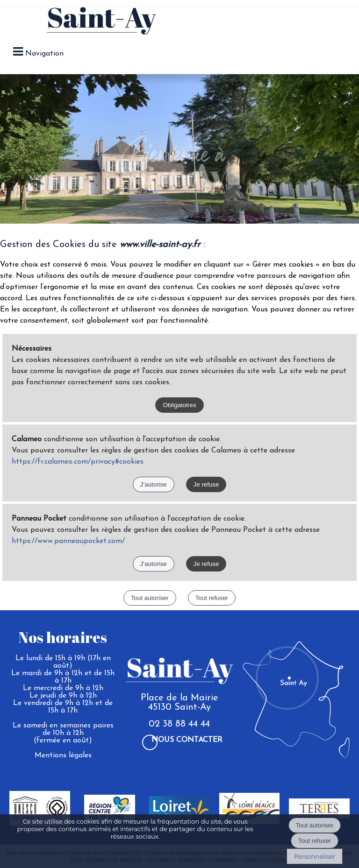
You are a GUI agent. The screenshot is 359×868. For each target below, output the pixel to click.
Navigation (44, 54)
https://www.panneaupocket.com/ (68, 541)
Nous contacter (187, 740)
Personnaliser (315, 856)
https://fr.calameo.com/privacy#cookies (78, 462)
